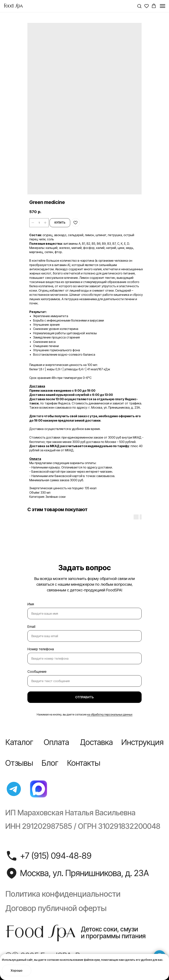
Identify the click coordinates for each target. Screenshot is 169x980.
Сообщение (37, 672)
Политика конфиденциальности (63, 894)
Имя (31, 604)
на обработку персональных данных (110, 714)
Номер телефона (41, 649)
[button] (139, 6)
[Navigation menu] (163, 6)
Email (31, 627)
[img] (14, 789)
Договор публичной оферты (56, 908)
